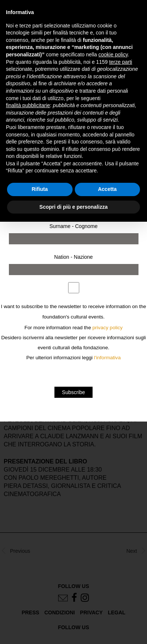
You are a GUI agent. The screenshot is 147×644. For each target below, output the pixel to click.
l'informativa (107, 358)
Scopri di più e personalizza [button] (73, 207)
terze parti (121, 62)
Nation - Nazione (73, 257)
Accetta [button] (107, 189)
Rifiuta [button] (40, 189)
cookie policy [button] (113, 55)
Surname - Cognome (74, 226)
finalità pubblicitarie (28, 105)
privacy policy (108, 328)
